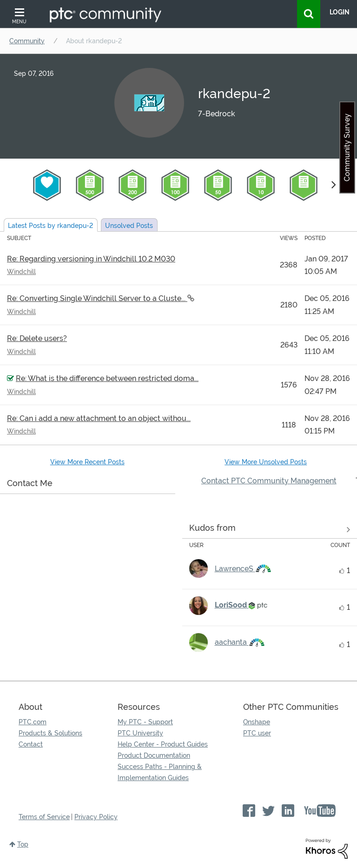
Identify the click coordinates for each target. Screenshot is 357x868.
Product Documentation (154, 755)
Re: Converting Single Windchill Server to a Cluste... (97, 298)
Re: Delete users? (37, 338)
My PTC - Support (145, 722)
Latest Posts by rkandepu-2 (50, 226)
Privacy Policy (96, 817)
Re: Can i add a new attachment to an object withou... (99, 418)
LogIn (340, 12)
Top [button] (23, 844)
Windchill (21, 272)
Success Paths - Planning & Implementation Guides (160, 772)
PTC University (140, 733)
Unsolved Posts (129, 226)
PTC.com (33, 722)
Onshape (257, 722)
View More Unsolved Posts (266, 462)
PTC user (257, 733)
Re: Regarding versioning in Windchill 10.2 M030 (91, 259)
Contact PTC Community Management (269, 481)
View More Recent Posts (87, 462)
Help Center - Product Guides (163, 744)
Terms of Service (44, 817)
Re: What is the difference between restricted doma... (107, 378)
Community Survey (347, 147)
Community (27, 41)
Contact (31, 744)
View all (270, 530)
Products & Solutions (50, 733)
